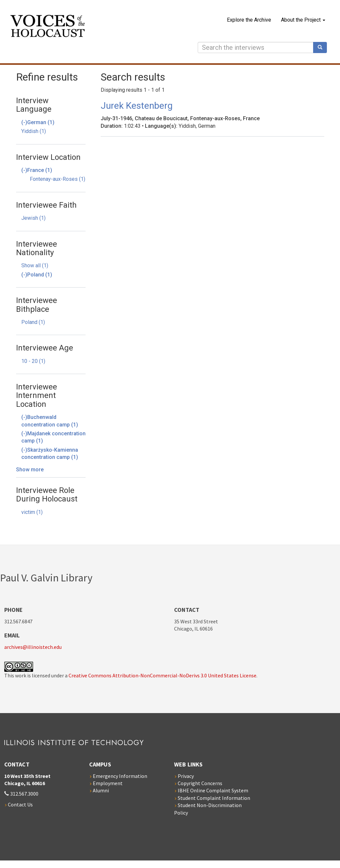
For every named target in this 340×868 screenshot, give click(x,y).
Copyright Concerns (200, 783)
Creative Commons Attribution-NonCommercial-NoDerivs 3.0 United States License (162, 675)
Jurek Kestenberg (137, 106)
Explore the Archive (249, 20)
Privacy (186, 776)
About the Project (303, 20)
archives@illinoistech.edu (33, 647)
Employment (108, 783)
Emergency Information (120, 776)
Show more (30, 470)
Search (322, 47)
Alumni (101, 790)
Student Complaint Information (214, 798)
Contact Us (20, 804)
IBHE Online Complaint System (213, 790)
